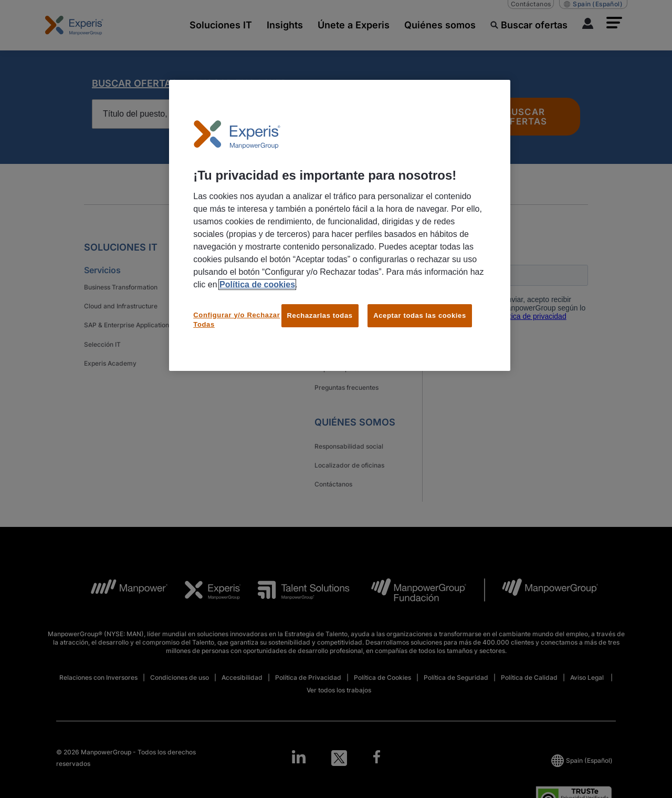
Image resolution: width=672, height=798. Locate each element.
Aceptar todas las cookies (420, 315)
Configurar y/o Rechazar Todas (237, 320)
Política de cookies (257, 284)
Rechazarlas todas (320, 315)
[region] (340, 225)
